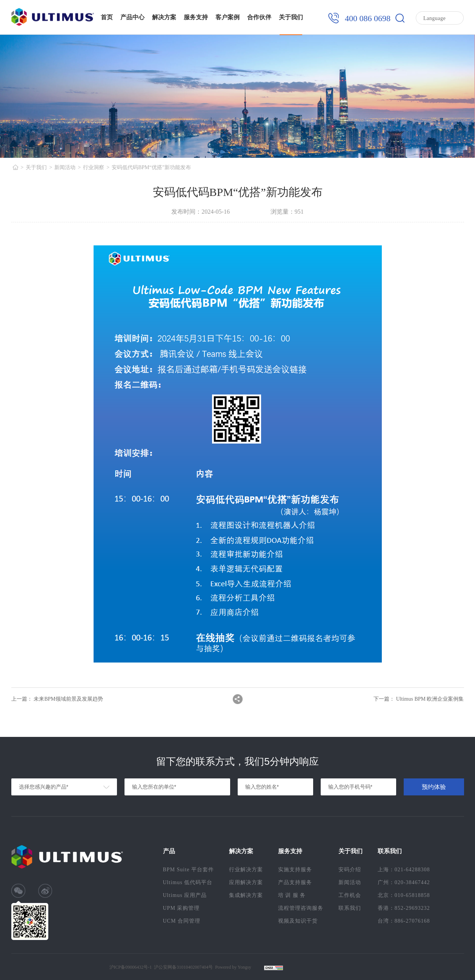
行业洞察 (94, 167)
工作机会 (350, 895)
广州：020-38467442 (404, 882)
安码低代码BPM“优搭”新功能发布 (151, 167)
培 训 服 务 (292, 895)
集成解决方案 (246, 895)
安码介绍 (350, 870)
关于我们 (291, 17)
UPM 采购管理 (181, 908)
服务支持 (196, 17)
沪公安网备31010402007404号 (183, 967)
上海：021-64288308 (404, 870)
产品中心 (132, 17)
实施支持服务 (295, 870)
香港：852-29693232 (404, 908)
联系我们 (350, 908)
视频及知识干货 (298, 921)
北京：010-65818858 (404, 895)
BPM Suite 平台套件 (188, 870)
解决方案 (164, 17)
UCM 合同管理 (182, 921)
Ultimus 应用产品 (185, 895)
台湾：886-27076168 (404, 921)
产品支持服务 (295, 882)
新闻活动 (65, 167)
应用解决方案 (246, 882)
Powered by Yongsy (233, 967)
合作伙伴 (259, 17)
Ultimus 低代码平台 (188, 882)
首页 (107, 17)
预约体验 (434, 787)
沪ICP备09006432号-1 (131, 967)
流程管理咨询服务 (301, 908)
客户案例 (228, 17)
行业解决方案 (246, 870)
